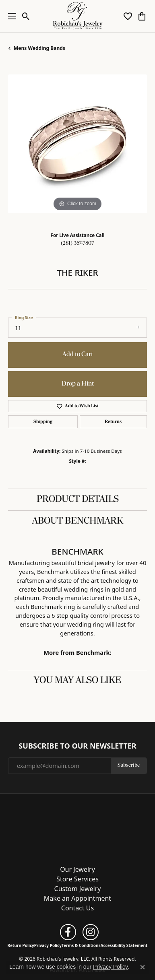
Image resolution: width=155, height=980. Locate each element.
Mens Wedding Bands (39, 48)
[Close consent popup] (143, 967)
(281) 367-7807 (77, 243)
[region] (77, 144)
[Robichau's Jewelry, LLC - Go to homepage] (78, 827)
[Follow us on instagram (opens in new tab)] (91, 932)
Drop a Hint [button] (78, 384)
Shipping (43, 422)
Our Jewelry (77, 869)
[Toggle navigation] (10, 16)
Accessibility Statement (124, 945)
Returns (113, 422)
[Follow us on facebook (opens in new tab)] (68, 932)
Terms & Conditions (81, 945)
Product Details (78, 499)
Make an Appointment (77, 898)
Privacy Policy (48, 945)
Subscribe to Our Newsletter (77, 746)
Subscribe (129, 765)
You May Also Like (77, 681)
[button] (26, 16)
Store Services (77, 879)
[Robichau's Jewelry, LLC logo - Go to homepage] (77, 16)
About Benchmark (78, 521)
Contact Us (77, 908)
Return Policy (21, 945)
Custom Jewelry (78, 889)
